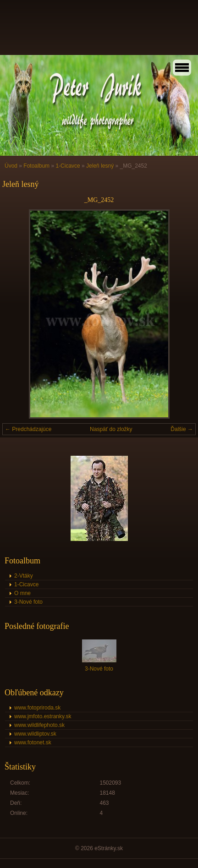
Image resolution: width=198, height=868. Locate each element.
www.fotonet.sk (33, 742)
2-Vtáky (24, 576)
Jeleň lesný (100, 166)
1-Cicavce (68, 166)
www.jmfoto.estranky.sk (43, 716)
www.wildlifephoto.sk (39, 725)
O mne (22, 593)
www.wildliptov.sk (35, 734)
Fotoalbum (36, 166)
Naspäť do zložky (111, 429)
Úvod (11, 166)
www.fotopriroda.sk (37, 708)
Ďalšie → (182, 429)
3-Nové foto (28, 602)
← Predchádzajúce (28, 429)
